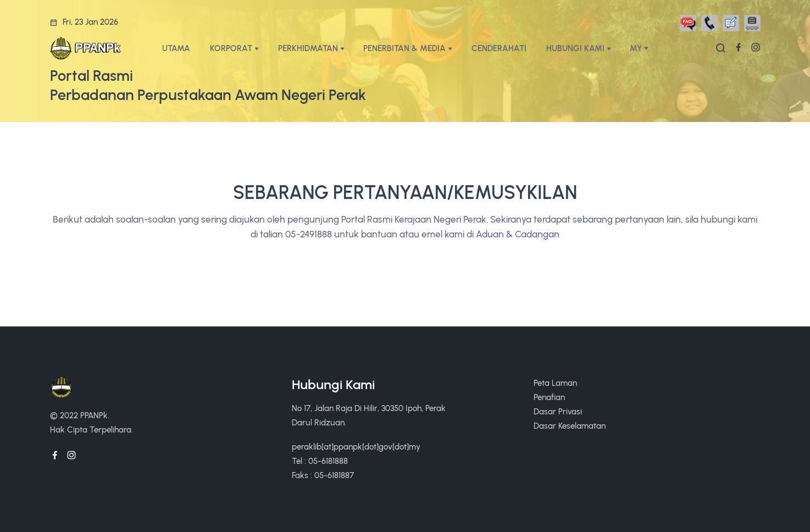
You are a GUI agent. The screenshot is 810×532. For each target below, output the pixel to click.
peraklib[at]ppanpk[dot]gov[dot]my (356, 447)
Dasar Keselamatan (570, 426)
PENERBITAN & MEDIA (404, 48)
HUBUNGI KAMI (575, 48)
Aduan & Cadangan (518, 234)
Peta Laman (555, 383)
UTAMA (176, 48)
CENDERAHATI (499, 48)
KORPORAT (231, 48)
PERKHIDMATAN (308, 48)
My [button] (636, 48)
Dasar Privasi (558, 411)
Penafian (549, 397)
